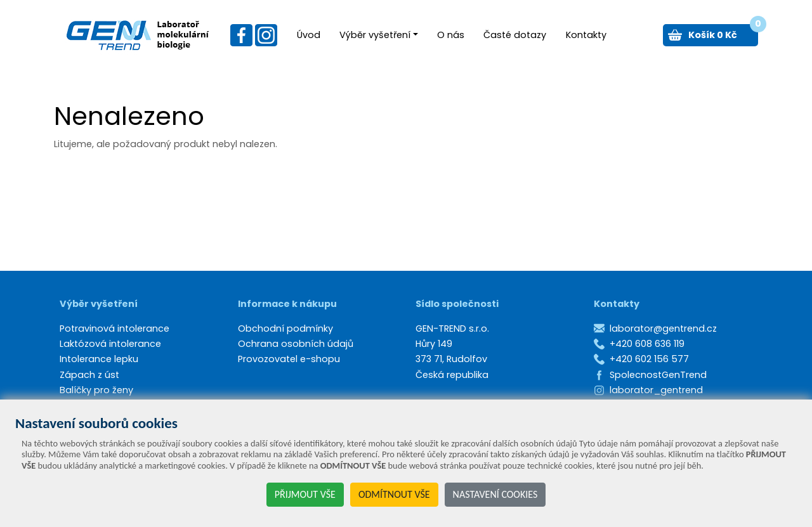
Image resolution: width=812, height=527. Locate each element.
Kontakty (586, 35)
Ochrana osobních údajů (296, 344)
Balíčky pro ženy (96, 390)
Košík (723, 33)
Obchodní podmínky (285, 329)
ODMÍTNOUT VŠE (394, 494)
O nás (451, 35)
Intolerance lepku (99, 359)
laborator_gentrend (656, 390)
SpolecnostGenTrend (658, 375)
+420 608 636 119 (647, 344)
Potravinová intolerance (115, 329)
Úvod (309, 35)
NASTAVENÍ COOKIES (495, 494)
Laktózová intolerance (110, 344)
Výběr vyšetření (375, 35)
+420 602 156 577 (649, 359)
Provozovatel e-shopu (289, 359)
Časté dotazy (515, 35)
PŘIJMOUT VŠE (305, 494)
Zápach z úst (89, 375)
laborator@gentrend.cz (663, 329)
